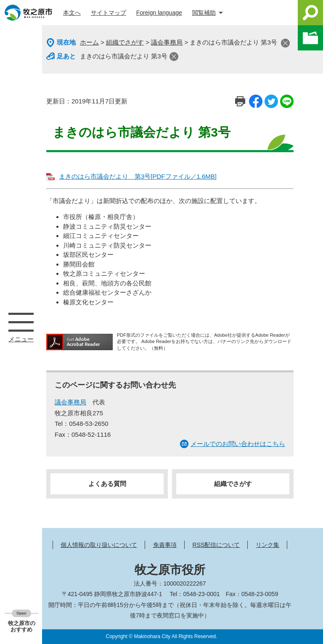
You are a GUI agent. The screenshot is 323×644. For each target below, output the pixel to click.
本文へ (72, 13)
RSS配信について (216, 545)
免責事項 (165, 545)
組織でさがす (125, 42)
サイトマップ (109, 13)
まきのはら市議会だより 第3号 (124, 56)
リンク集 (267, 545)
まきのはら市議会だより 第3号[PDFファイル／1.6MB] (138, 176)
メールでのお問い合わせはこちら (238, 444)
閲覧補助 (204, 13)
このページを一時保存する (310, 38)
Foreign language (159, 13)
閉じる (285, 43)
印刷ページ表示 (240, 101)
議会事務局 (167, 42)
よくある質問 (107, 484)
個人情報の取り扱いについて (99, 545)
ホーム (89, 42)
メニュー (21, 322)
